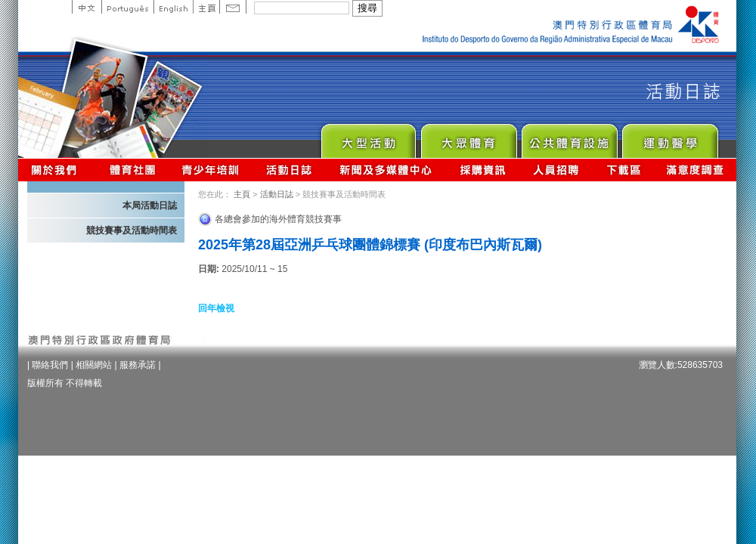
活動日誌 (290, 170)
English (173, 7)
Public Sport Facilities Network (569, 137)
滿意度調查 (696, 170)
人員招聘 (556, 170)
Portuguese (127, 7)
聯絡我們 (50, 365)
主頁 (206, 7)
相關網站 (94, 365)
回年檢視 (216, 308)
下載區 (623, 170)
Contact (233, 7)
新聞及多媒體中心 (386, 170)
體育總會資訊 (132, 170)
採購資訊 (483, 170)
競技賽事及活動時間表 (132, 230)
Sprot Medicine (669, 137)
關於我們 (57, 170)
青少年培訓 (211, 170)
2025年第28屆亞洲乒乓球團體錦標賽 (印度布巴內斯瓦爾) (370, 245)
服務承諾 (138, 365)
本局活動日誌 (150, 206)
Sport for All (468, 137)
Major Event (368, 137)
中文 (87, 7)
